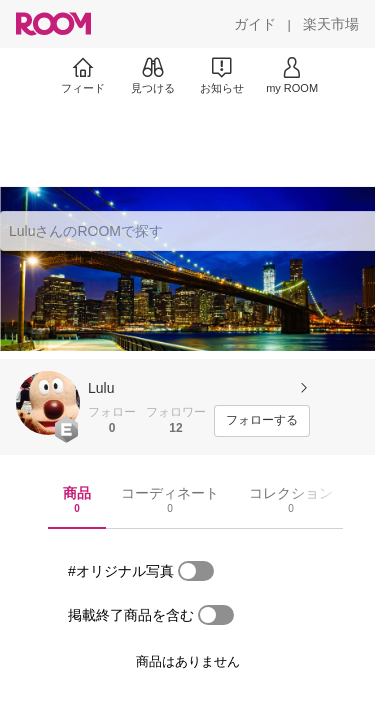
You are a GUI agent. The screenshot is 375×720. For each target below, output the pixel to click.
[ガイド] (255, 24)
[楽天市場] (331, 24)
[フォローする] (262, 421)
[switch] (196, 571)
